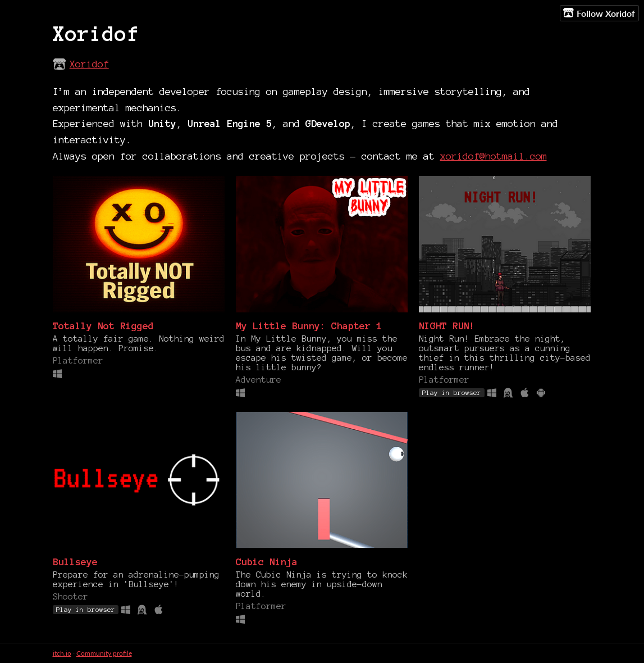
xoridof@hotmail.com (494, 156)
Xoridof (89, 64)
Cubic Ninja (267, 562)
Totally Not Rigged (103, 326)
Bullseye (75, 562)
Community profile (104, 653)
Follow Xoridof (599, 13)
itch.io (62, 653)
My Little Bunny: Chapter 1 (309, 326)
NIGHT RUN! (447, 326)
